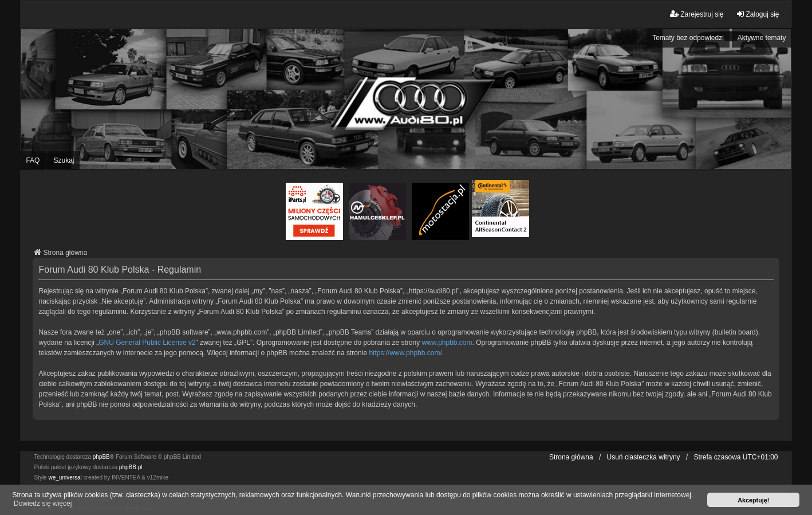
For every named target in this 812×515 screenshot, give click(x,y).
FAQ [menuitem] (33, 160)
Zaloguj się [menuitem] (758, 14)
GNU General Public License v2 (147, 343)
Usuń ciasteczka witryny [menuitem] (644, 457)
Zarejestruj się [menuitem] (697, 14)
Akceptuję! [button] (753, 500)
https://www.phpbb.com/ (405, 353)
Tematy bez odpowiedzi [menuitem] (688, 38)
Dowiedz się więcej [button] (43, 504)
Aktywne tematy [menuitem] (762, 38)
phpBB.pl (131, 467)
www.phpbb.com (447, 343)
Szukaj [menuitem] (64, 160)
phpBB (101, 457)
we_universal (65, 477)
